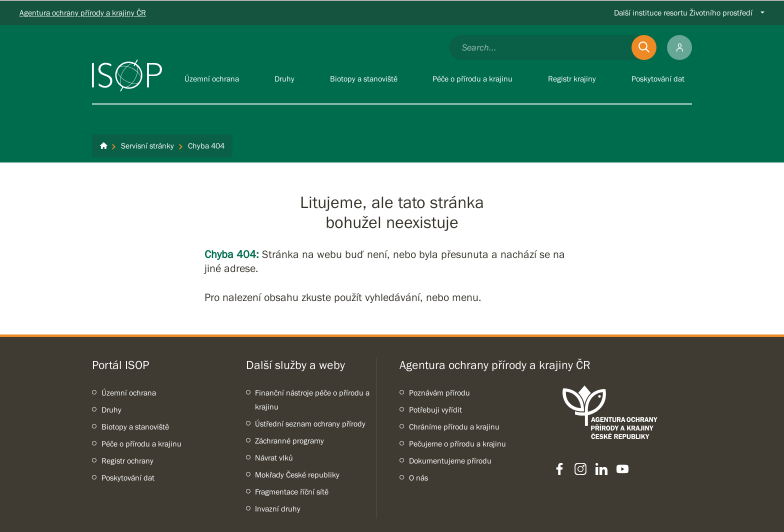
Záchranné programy (289, 440)
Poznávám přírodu (439, 392)
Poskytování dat (128, 477)
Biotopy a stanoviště (135, 426)
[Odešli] (644, 47)
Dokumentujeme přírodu (450, 460)
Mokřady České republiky (297, 474)
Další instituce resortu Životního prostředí (683, 12)
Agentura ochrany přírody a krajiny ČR (83, 12)
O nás (418, 477)
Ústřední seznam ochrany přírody (310, 423)
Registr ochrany (127, 460)
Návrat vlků (274, 457)
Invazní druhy (278, 508)
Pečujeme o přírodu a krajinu (457, 443)
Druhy (111, 409)
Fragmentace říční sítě (292, 491)
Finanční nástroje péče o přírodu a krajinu (312, 399)
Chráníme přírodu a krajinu (454, 426)
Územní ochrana (129, 392)
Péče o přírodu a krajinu (141, 443)
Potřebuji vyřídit (435, 409)
